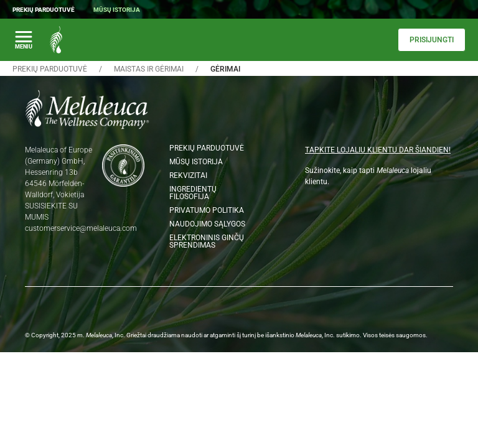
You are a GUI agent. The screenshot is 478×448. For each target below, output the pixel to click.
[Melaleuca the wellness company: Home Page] (56, 40)
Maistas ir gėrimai (149, 69)
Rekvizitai (188, 175)
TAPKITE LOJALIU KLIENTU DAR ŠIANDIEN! (378, 150)
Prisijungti (432, 40)
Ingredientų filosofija (193, 193)
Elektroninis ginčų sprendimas (207, 241)
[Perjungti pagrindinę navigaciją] (24, 40)
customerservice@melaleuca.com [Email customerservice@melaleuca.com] (81, 228)
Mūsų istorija (117, 10)
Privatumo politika (207, 210)
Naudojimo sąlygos (207, 224)
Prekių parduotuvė (44, 10)
